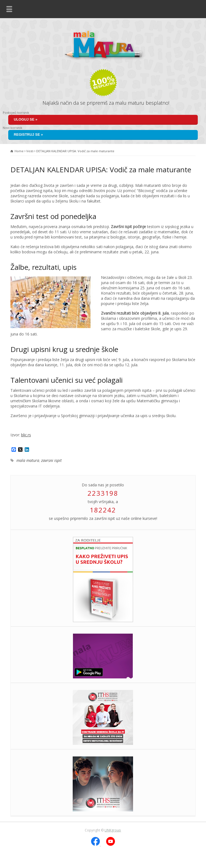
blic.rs (26, 435)
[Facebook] (96, 845)
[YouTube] (111, 845)
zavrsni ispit (51, 460)
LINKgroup (113, 830)
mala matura (28, 460)
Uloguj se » (26, 119)
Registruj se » (28, 135)
